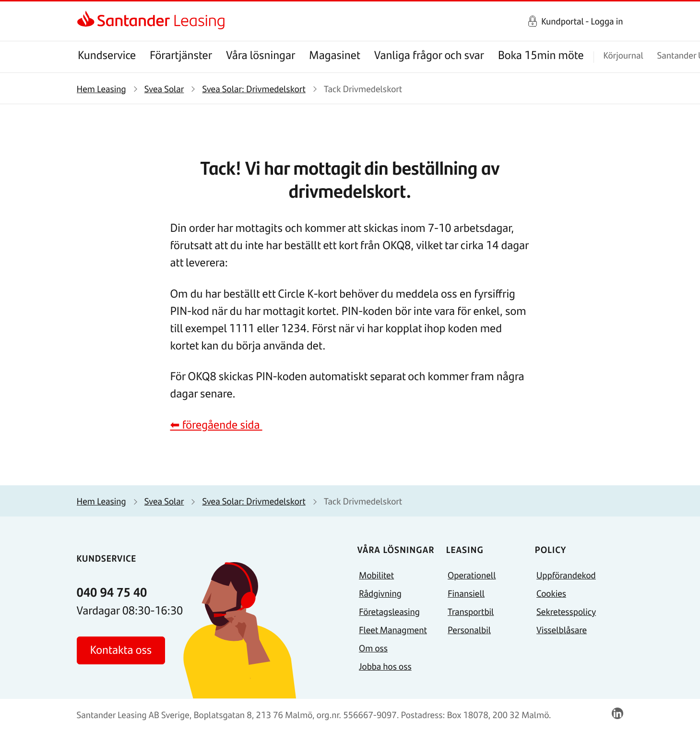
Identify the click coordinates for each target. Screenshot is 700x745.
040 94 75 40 (112, 592)
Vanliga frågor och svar (429, 55)
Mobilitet (376, 575)
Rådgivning (380, 593)
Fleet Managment (393, 630)
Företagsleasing (389, 611)
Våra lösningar (261, 55)
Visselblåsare (562, 630)
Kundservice (107, 55)
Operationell (472, 575)
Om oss (373, 648)
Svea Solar (164, 89)
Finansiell (466, 593)
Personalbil (469, 630)
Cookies (551, 593)
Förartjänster (181, 55)
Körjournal (623, 55)
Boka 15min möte (541, 55)
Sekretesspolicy (566, 611)
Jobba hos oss (385, 666)
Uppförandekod (566, 575)
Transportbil (471, 611)
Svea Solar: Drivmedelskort (254, 89)
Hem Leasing (101, 89)
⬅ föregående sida (216, 425)
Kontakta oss (121, 650)
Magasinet (335, 55)
